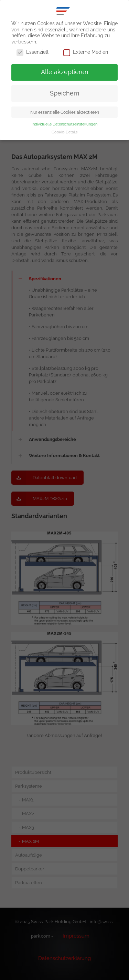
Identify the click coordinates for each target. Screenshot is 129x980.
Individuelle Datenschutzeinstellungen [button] (64, 124)
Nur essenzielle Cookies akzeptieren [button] (65, 112)
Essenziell (33, 52)
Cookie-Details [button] (64, 132)
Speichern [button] (65, 93)
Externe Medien (86, 52)
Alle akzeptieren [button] (65, 72)
